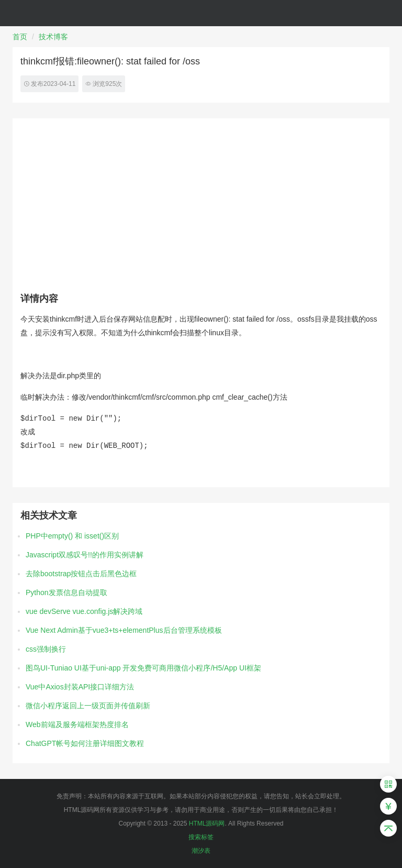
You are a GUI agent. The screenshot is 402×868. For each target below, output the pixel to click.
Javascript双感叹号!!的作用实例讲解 (85, 555)
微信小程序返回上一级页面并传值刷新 (88, 706)
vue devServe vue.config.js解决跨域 (84, 611)
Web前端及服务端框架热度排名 (77, 724)
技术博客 (53, 37)
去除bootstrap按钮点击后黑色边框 (81, 574)
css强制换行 (46, 649)
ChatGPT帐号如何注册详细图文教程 (85, 743)
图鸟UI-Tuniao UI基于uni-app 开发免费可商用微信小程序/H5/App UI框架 (143, 668)
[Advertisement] (201, 205)
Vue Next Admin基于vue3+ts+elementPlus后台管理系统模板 (124, 630)
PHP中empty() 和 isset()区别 (72, 536)
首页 (20, 37)
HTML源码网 (207, 823)
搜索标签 (201, 837)
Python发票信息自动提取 (66, 592)
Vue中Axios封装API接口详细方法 (80, 687)
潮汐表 (201, 851)
